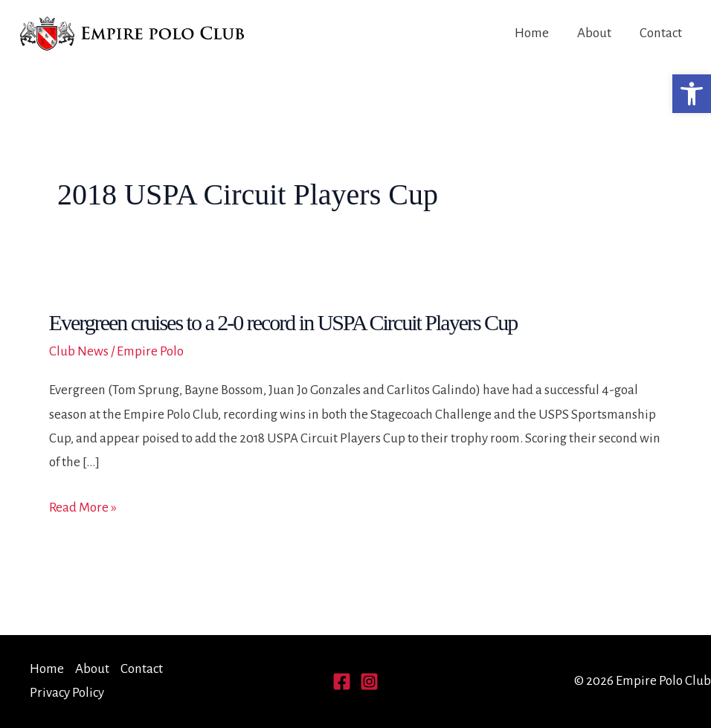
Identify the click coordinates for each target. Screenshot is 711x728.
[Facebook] (342, 682)
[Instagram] (369, 682)
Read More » (83, 508)
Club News (79, 351)
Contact (661, 33)
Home (532, 33)
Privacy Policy (67, 693)
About (594, 33)
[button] (692, 94)
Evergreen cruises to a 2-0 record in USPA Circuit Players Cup (283, 322)
